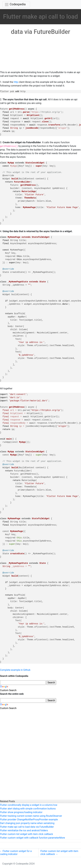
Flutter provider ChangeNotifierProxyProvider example (29, 820)
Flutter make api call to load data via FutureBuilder (27, 827)
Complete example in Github (15, 670)
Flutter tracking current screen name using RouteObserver (31, 816)
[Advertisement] (39, 48)
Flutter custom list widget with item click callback (26, 834)
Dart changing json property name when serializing (27, 823)
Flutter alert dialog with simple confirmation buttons (28, 809)
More (62, 838)
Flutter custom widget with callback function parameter (30, 838)
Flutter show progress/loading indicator (21, 812)
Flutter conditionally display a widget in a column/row (29, 805)
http (16, 82)
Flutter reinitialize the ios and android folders (24, 830)
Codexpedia (18, 4)
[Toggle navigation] (16, 4)
